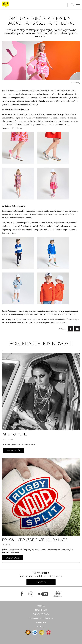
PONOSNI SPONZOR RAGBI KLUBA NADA (35, 540)
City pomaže (41, 610)
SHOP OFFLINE (15, 434)
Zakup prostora (41, 614)
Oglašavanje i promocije (41, 618)
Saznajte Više (14, 450)
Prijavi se (41, 582)
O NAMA (41, 606)
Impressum (41, 622)
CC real (41, 627)
